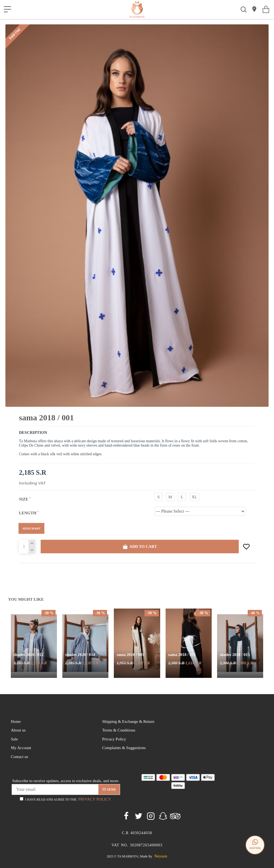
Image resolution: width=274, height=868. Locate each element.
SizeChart (32, 529)
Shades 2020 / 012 (28, 655)
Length (28, 513)
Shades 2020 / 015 (235, 655)
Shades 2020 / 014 (80, 655)
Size (24, 499)
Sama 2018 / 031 (182, 655)
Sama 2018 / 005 (130, 655)
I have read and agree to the (66, 799)
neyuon (161, 856)
